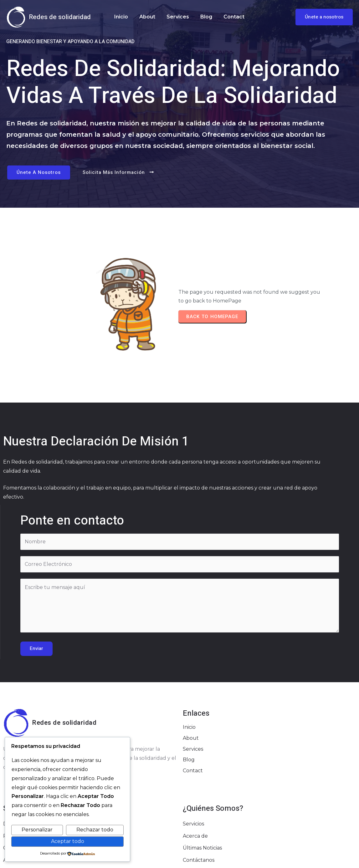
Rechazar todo (95, 830)
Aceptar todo (68, 841)
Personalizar (37, 830)
